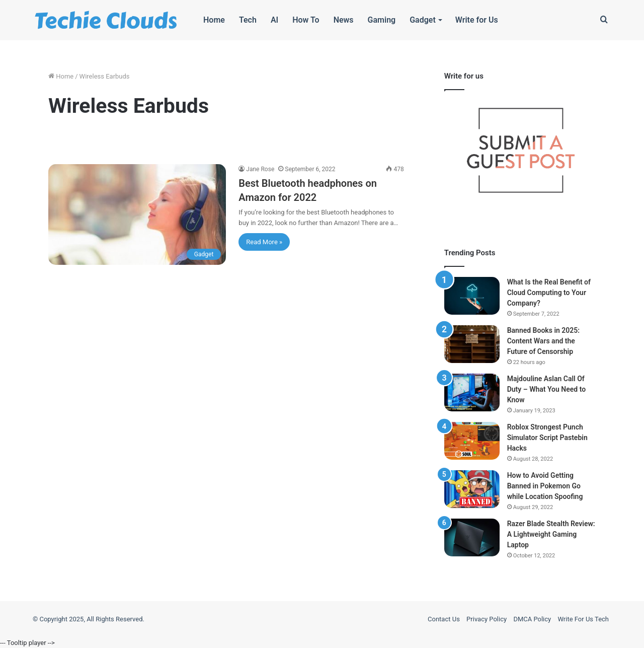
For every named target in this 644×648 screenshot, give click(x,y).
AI (274, 20)
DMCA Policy (532, 619)
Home (214, 20)
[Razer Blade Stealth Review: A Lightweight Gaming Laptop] (472, 537)
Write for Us (477, 20)
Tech (248, 20)
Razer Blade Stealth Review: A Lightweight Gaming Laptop (551, 534)
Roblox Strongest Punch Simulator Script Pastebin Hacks (547, 438)
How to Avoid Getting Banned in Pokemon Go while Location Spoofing (545, 486)
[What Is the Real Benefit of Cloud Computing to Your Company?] (472, 296)
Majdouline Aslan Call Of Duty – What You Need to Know (546, 389)
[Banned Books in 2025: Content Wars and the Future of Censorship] (472, 344)
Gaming (382, 20)
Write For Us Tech (583, 619)
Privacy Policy (487, 619)
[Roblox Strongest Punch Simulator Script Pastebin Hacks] (472, 441)
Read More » (264, 242)
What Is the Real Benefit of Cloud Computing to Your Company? (549, 293)
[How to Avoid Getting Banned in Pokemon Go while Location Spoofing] (472, 489)
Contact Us (444, 619)
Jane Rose (260, 169)
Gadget (423, 20)
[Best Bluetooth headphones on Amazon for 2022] (137, 214)
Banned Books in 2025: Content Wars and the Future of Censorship (543, 341)
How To (306, 20)
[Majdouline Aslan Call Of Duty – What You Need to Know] (472, 392)
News (344, 20)
